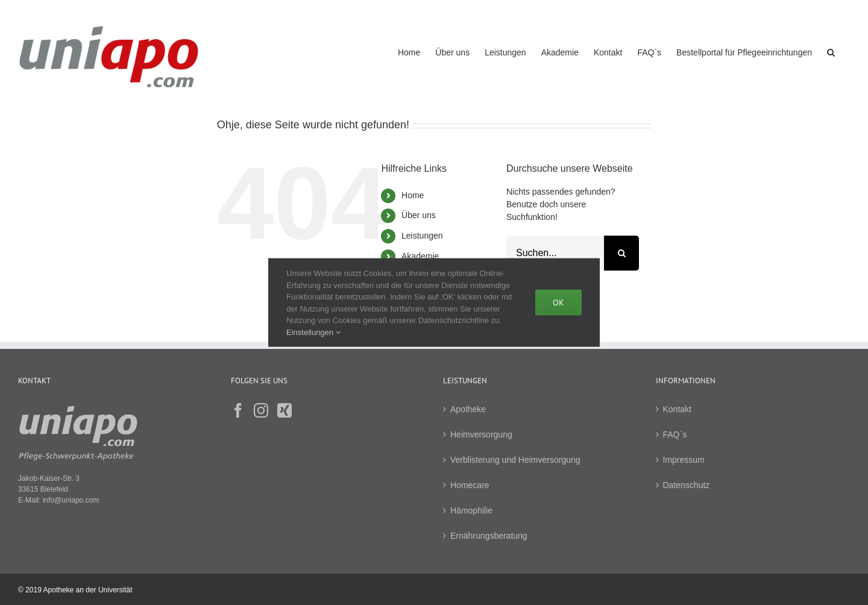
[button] (831, 51)
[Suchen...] (555, 253)
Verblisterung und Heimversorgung (515, 460)
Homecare (470, 485)
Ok (558, 302)
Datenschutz (687, 485)
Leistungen (422, 236)
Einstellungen (313, 332)
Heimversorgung (481, 434)
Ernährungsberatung (489, 536)
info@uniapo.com (71, 500)
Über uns (419, 215)
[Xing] (285, 410)
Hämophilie (471, 510)
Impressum (684, 460)
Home (413, 195)
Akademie (420, 256)
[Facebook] (238, 410)
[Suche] (621, 253)
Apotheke (468, 409)
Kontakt (677, 409)
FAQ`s (675, 434)
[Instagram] (261, 410)
